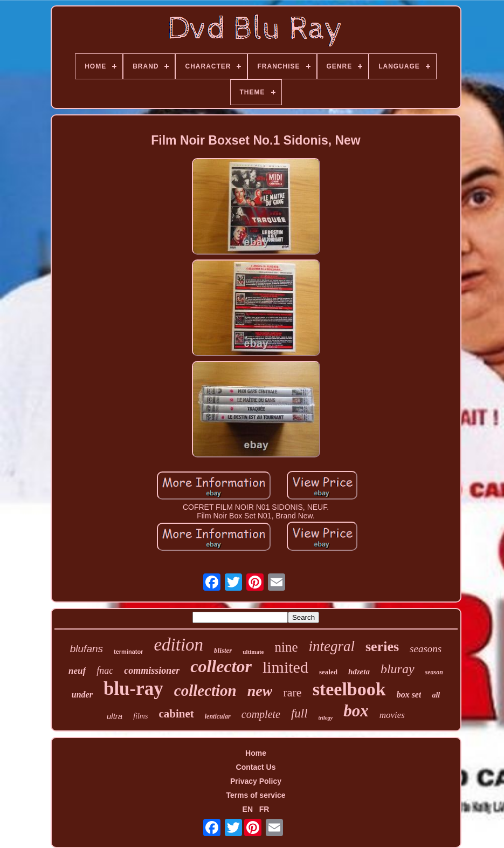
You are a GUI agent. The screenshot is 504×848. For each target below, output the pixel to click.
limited (285, 667)
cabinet (176, 714)
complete (261, 714)
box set (409, 695)
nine (286, 647)
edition (178, 645)
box (356, 711)
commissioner (152, 671)
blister (223, 650)
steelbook (349, 689)
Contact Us (256, 767)
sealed (328, 672)
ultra (115, 716)
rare (292, 692)
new (260, 691)
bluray (398, 669)
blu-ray (133, 689)
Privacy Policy (256, 781)
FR (264, 809)
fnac (105, 671)
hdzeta (359, 672)
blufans (87, 649)
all (436, 695)
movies (392, 715)
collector (221, 666)
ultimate (253, 652)
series (382, 647)
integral (332, 646)
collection (205, 690)
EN (248, 809)
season (434, 672)
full (299, 713)
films (140, 716)
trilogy (326, 718)
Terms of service (256, 795)
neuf (77, 671)
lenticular (218, 716)
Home (256, 753)
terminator (128, 652)
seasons (426, 649)
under (82, 695)
